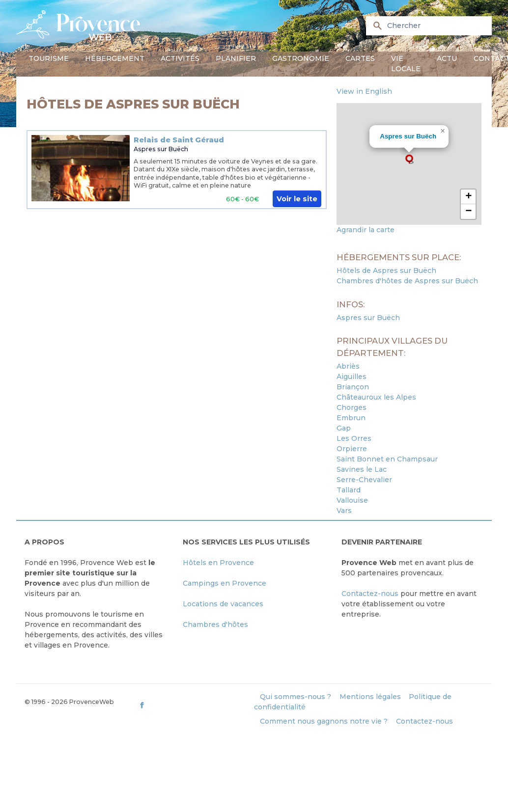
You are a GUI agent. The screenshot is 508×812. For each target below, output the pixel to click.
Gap (344, 428)
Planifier (236, 58)
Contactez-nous (370, 594)
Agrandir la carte (366, 230)
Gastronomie (301, 58)
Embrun (351, 418)
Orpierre (352, 449)
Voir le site (297, 199)
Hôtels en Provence (218, 563)
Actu (447, 58)
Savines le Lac (362, 469)
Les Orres (354, 438)
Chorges (352, 407)
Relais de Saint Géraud (179, 140)
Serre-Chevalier (364, 480)
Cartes (360, 58)
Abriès (348, 366)
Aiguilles (352, 377)
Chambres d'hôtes (215, 624)
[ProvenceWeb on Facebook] (196, 705)
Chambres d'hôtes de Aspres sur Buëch (407, 281)
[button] (409, 159)
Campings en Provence (225, 583)
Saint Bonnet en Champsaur (387, 459)
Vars (344, 511)
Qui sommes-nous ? (296, 697)
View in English (364, 91)
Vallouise (352, 500)
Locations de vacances (223, 604)
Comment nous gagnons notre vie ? (324, 721)
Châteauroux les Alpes (376, 397)
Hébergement (115, 58)
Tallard (349, 490)
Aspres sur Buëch (161, 149)
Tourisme (49, 58)
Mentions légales (370, 697)
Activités (180, 58)
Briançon (353, 387)
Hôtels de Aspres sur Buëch (386, 271)
